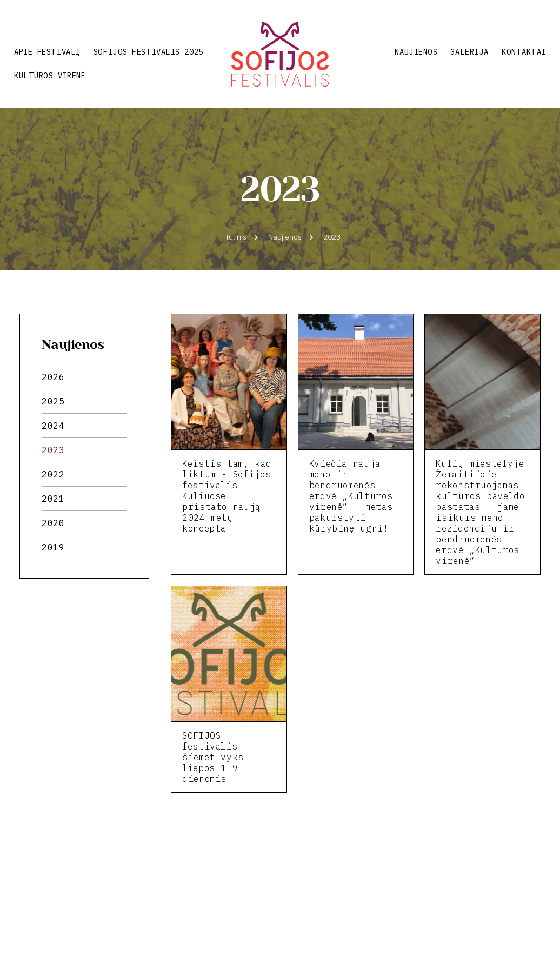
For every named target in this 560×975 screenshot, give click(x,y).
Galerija (469, 52)
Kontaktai (524, 52)
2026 (53, 377)
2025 (53, 401)
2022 (53, 474)
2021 (53, 499)
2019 (53, 547)
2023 (53, 450)
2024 (53, 426)
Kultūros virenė (49, 76)
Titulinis (233, 237)
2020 (53, 523)
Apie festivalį (47, 52)
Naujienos (416, 52)
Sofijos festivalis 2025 (148, 52)
